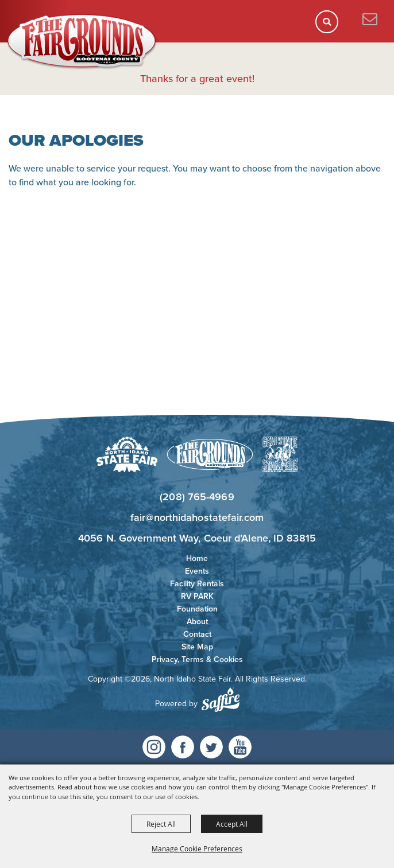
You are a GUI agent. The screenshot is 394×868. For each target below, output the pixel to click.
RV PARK (197, 596)
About (197, 622)
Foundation (197, 609)
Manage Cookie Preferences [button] (197, 848)
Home (197, 558)
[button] (331, 26)
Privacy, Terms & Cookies (197, 659)
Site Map (197, 647)
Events (197, 571)
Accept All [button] (232, 824)
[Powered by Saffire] (221, 700)
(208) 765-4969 (197, 497)
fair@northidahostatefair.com (197, 517)
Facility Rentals (197, 584)
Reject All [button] (161, 824)
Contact (197, 634)
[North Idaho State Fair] (82, 42)
